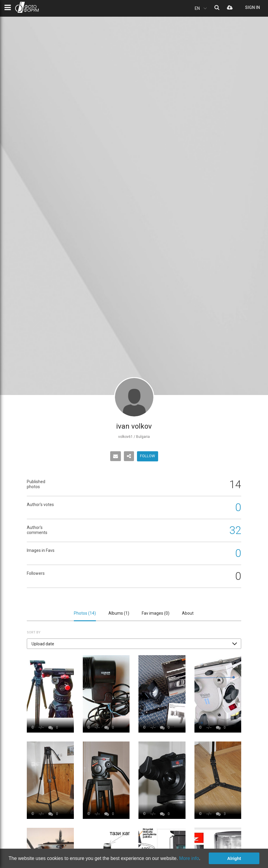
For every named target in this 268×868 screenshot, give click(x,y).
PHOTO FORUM (27, 7)
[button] (134, 644)
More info (189, 858)
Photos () (85, 613)
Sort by (34, 632)
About (188, 613)
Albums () (119, 613)
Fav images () (156, 613)
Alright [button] (234, 858)
